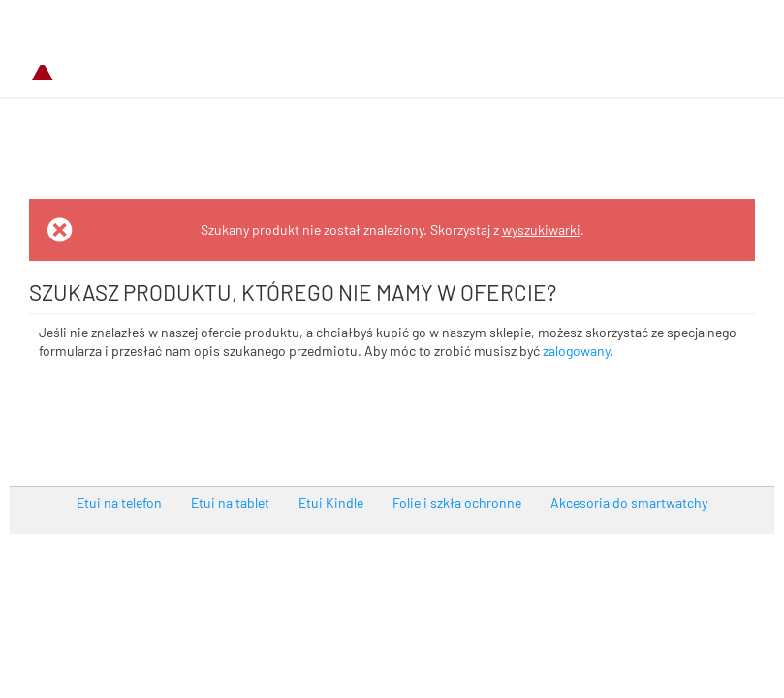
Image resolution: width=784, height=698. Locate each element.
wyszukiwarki (541, 229)
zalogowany (576, 350)
